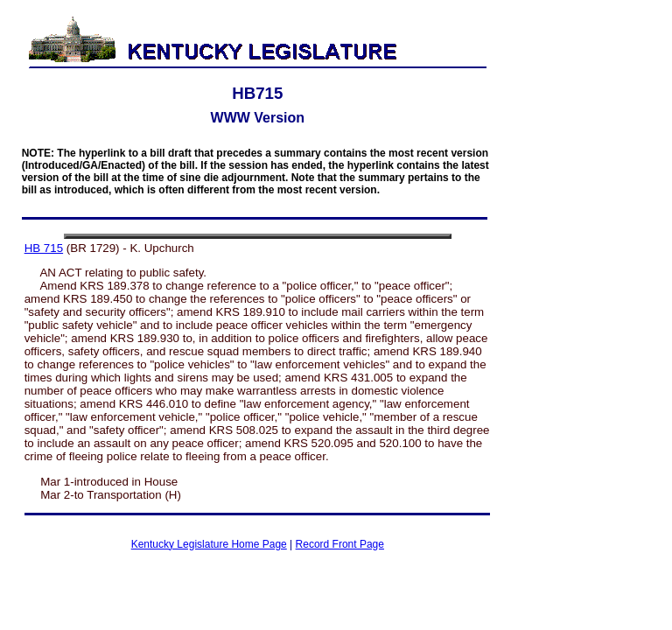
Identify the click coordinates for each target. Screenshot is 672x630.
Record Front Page (340, 544)
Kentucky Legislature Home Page (209, 544)
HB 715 (44, 248)
